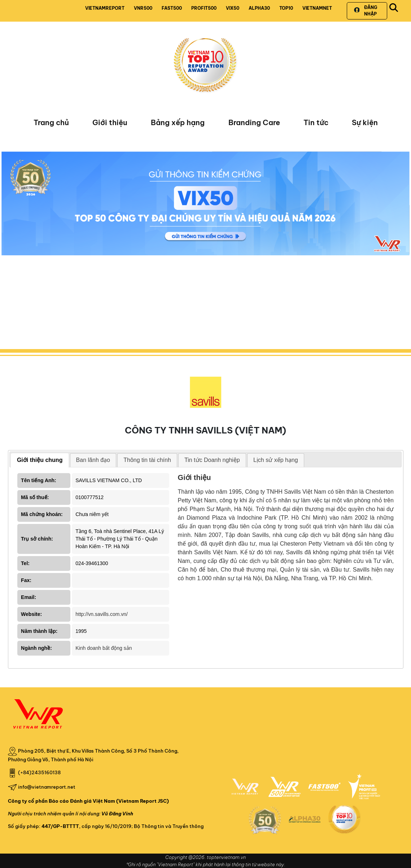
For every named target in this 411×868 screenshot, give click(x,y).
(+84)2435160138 (39, 772)
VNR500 (143, 8)
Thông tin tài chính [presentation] (147, 460)
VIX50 (233, 8)
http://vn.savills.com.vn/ (102, 614)
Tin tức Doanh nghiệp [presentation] (212, 460)
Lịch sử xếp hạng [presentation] (276, 460)
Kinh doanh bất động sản (104, 648)
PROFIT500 (204, 8)
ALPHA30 (259, 8)
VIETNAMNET (317, 8)
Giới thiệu (110, 122)
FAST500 (172, 8)
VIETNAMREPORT (105, 8)
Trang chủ (51, 122)
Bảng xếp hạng (178, 122)
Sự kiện (365, 122)
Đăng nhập (365, 11)
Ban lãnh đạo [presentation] (93, 460)
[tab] (40, 460)
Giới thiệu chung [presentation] (40, 460)
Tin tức (316, 122)
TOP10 (286, 8)
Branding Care (254, 122)
